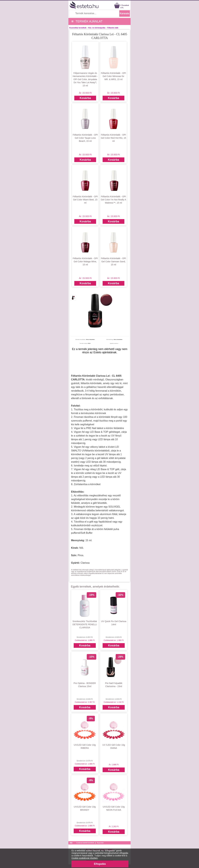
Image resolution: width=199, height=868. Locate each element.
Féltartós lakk (113, 28)
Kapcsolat (100, 843)
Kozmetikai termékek (78, 28)
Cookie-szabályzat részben (85, 858)
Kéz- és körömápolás (97, 28)
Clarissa (85, 563)
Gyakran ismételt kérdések (85, 843)
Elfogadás (100, 864)
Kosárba (85, 98)
